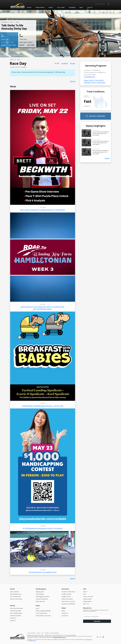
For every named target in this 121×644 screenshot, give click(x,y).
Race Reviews (40, 594)
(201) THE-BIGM (72, 635)
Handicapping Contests (43, 597)
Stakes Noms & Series (68, 601)
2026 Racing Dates (16, 611)
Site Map (47, 633)
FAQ (42, 633)
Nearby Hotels (87, 601)
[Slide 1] (59, 55)
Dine (84, 594)
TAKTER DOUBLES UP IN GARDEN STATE (43, 572)
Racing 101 (13, 618)
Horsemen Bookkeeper (68, 604)
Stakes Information (67, 599)
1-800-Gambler (88, 640)
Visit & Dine (61, 8)
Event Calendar (14, 592)
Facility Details (87, 599)
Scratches (65, 63)
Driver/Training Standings (43, 611)
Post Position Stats (41, 613)
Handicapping (40, 8)
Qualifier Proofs (66, 597)
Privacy (38, 633)
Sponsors (13, 620)
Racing (29, 8)
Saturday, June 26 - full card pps (95, 83)
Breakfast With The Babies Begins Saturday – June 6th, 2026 (43, 406)
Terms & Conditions (31, 633)
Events (51, 8)
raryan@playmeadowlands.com (59, 637)
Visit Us (85, 592)
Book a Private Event (16, 599)
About (63, 611)
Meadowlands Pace (16, 594)
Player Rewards (40, 601)
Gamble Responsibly (54, 633)
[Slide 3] (62, 55)
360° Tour (86, 604)
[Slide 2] (61, 55)
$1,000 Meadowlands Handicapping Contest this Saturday (43, 528)
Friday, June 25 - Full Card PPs (94, 80)
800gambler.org (32, 641)
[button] (108, 4)
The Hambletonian (15, 597)
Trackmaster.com (89, 77)
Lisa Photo (65, 616)
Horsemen (72, 8)
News (81, 8)
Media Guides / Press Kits (43, 616)
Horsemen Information (68, 592)
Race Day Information (17, 608)
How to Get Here (88, 597)
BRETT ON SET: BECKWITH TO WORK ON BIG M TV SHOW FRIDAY (43, 210)
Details (4, 45)
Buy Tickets (13, 45)
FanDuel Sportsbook (42, 599)
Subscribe (97, 621)
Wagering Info (40, 592)
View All (73, 81)
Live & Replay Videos (16, 613)
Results (73, 63)
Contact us (90, 8)
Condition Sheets (67, 594)
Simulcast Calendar (16, 616)
